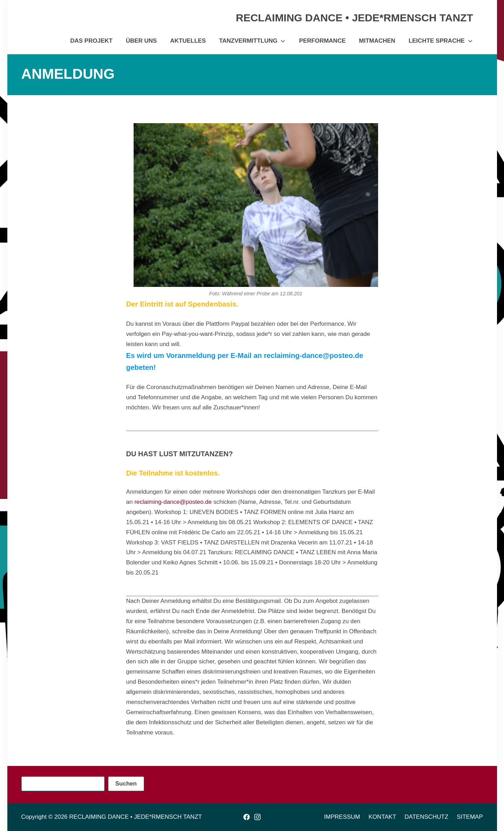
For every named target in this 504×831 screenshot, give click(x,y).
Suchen (126, 784)
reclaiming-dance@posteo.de (173, 502)
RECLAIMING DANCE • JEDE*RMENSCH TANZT (136, 817)
